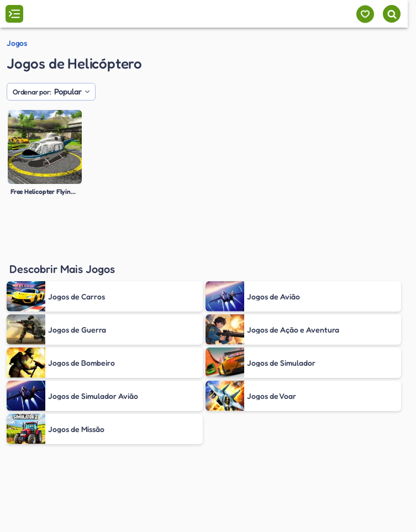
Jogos (17, 43)
